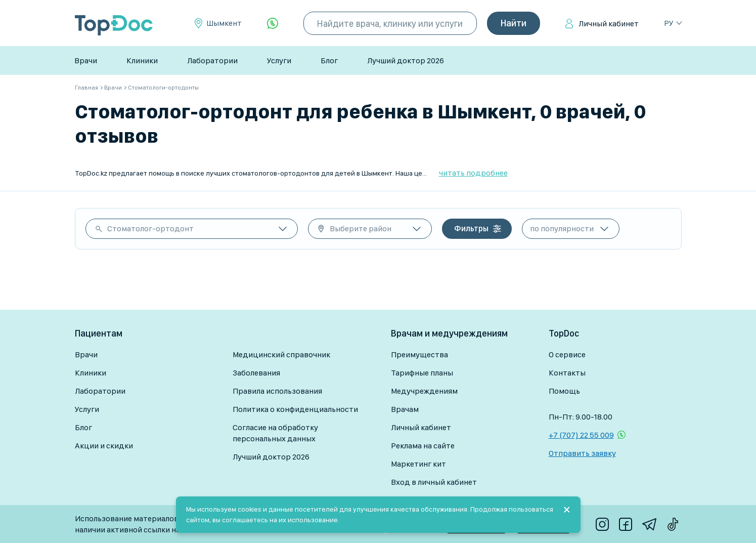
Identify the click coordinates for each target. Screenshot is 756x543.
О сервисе (567, 354)
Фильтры (471, 228)
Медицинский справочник (281, 354)
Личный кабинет (609, 24)
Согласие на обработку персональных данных (275, 433)
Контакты (567, 373)
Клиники (142, 60)
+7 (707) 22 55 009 (581, 435)
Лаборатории (212, 60)
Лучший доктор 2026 (406, 60)
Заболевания (256, 373)
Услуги (279, 60)
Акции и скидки (104, 446)
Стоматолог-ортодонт (150, 228)
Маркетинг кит (418, 464)
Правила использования (277, 391)
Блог (329, 60)
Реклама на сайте (423, 446)
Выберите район (361, 228)
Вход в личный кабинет (434, 482)
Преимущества (419, 354)
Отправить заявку (582, 453)
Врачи (86, 60)
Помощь (564, 391)
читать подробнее (473, 173)
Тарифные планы (422, 373)
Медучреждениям (424, 391)
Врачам (405, 409)
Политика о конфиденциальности (295, 409)
